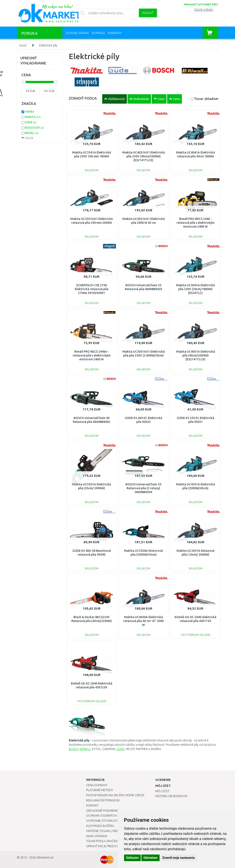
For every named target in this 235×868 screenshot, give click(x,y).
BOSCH (74, 749)
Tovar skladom (206, 99)
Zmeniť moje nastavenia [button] (178, 858)
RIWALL (32, 133)
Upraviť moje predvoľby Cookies (111, 846)
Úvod (23, 45)
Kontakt (92, 805)
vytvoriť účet (208, 4)
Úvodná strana (77, 33)
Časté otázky (204, 10)
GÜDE (121, 749)
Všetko (29, 112)
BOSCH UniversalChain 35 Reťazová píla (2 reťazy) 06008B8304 (143, 488)
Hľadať (148, 13)
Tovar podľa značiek (102, 841)
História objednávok (171, 796)
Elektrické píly (48, 45)
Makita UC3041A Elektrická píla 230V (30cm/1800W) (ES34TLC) (195, 289)
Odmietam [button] (150, 858)
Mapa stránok (97, 836)
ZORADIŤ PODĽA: (83, 98)
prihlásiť (190, 4)
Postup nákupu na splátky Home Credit (115, 795)
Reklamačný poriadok (103, 800)
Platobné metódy (100, 790)
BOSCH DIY (34, 128)
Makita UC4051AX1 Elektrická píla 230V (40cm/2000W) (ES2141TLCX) (144, 156)
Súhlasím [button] (132, 858)
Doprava (98, 33)
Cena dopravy (97, 785)
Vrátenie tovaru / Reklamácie (108, 831)
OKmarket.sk (45, 858)
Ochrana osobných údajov (107, 816)
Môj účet (162, 791)
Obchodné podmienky (103, 811)
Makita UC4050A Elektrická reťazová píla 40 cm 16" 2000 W (143, 621)
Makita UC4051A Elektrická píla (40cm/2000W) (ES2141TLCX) (195, 355)
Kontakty (115, 33)
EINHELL (85, 749)
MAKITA (33, 117)
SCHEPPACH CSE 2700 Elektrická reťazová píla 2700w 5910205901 (92, 289)
